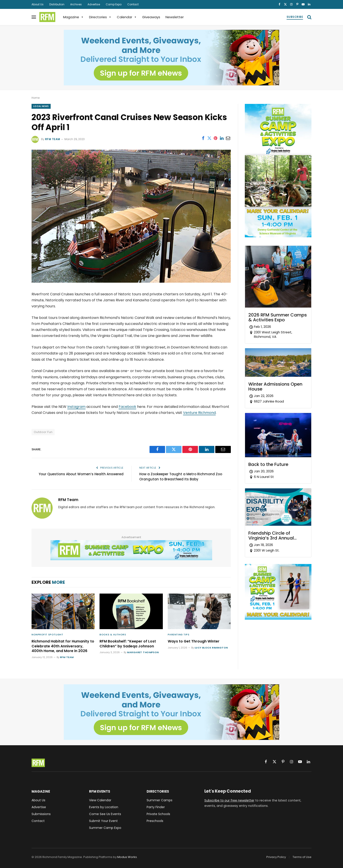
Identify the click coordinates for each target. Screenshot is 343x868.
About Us (38, 4)
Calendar (127, 17)
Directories (100, 17)
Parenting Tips (179, 634)
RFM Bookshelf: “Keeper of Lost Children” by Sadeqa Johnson (128, 644)
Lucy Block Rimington (211, 648)
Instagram (76, 407)
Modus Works (127, 857)
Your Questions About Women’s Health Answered (81, 474)
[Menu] (34, 17)
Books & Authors (113, 634)
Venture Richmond (199, 413)
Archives (76, 4)
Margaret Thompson (143, 652)
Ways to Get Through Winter (194, 641)
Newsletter (175, 17)
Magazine (73, 17)
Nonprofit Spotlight (47, 634)
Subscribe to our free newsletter (229, 800)
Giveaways (151, 17)
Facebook (127, 407)
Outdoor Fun (43, 432)
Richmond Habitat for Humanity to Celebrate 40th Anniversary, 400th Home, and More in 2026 (63, 646)
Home (36, 98)
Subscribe (295, 17)
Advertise (94, 4)
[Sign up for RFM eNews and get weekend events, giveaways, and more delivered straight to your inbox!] (171, 58)
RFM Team (53, 139)
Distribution (57, 4)
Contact (133, 4)
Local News (41, 106)
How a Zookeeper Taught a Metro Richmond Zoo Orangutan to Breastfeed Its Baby (181, 477)
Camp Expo (114, 4)
